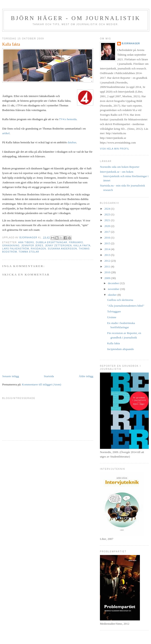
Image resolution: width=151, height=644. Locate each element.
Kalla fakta (82, 246)
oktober (113, 295)
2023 (108, 214)
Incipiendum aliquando (120, 349)
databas (72, 142)
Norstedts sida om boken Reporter (120, 167)
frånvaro (76, 242)
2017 (108, 232)
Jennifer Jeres (32, 246)
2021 (108, 220)
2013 (108, 255)
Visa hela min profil (115, 149)
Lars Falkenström (16, 249)
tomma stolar (29, 252)
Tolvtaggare (114, 311)
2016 (108, 238)
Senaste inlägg (11, 376)
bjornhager (131, 44)
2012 (108, 261)
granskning (11, 246)
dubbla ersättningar (51, 242)
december (114, 283)
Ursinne (112, 317)
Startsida (49, 376)
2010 (108, 272)
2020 (108, 226)
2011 (108, 266)
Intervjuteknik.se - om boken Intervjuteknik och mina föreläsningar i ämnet (124, 176)
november (114, 289)
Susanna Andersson (62, 249)
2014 (108, 249)
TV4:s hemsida (68, 119)
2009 (108, 278)
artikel (6, 133)
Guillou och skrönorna (120, 300)
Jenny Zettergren (59, 246)
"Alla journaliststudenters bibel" (126, 306)
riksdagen (39, 249)
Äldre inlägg (86, 376)
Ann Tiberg (26, 242)
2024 (108, 209)
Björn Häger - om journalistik (76, 18)
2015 (108, 243)
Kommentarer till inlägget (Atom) (42, 384)
